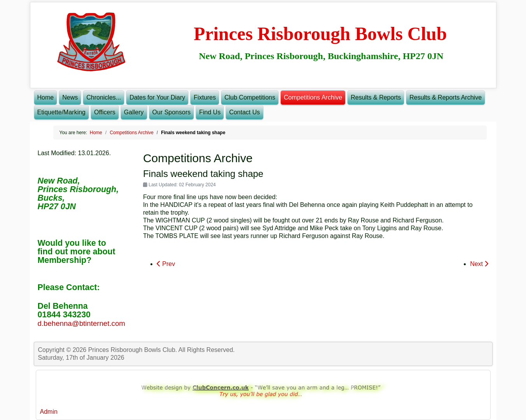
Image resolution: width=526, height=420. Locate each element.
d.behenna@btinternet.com (81, 323)
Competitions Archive (313, 97)
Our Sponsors (172, 112)
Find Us (210, 112)
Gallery (134, 112)
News (70, 97)
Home (46, 97)
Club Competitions (250, 97)
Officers (105, 112)
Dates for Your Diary (157, 97)
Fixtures (205, 97)
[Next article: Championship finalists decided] (479, 264)
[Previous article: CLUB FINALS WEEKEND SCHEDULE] (166, 264)
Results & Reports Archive (446, 97)
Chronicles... (104, 97)
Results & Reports (376, 97)
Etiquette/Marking (62, 112)
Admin (49, 412)
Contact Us (244, 112)
